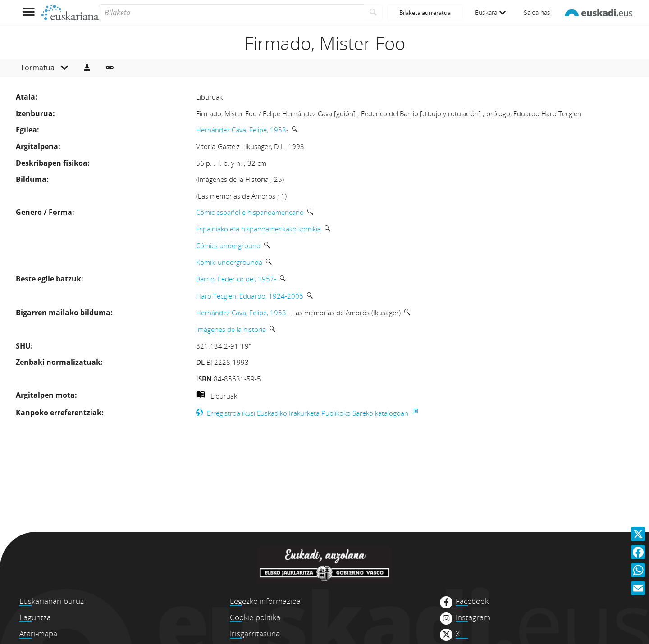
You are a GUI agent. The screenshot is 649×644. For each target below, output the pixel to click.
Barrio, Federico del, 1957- (236, 279)
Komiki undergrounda (229, 262)
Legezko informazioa (265, 601)
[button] (87, 68)
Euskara (490, 12)
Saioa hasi (538, 12)
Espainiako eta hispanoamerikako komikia (258, 229)
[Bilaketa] (231, 13)
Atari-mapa (38, 633)
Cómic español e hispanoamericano (250, 212)
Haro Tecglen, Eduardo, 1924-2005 (250, 296)
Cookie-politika (255, 617)
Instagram (473, 617)
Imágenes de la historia (231, 329)
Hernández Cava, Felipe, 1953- (242, 130)
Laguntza (35, 617)
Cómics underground (228, 245)
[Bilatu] (373, 13)
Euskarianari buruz (52, 601)
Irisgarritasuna (255, 633)
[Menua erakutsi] (28, 12)
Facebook (472, 601)
